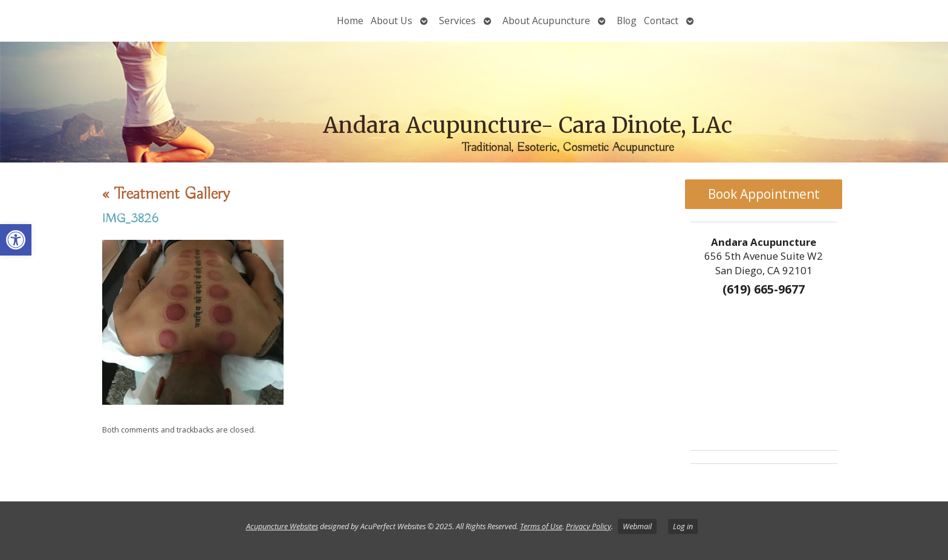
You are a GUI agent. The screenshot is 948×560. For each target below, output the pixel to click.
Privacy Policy (589, 526)
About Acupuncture (546, 21)
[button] (16, 240)
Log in (683, 526)
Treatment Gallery (166, 194)
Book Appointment (764, 194)
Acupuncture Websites (282, 526)
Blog (627, 21)
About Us (391, 21)
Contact (661, 21)
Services (457, 21)
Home (350, 21)
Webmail (637, 526)
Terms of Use (541, 526)
